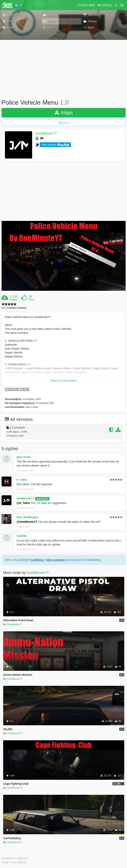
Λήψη (64, 113)
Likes (31, 299)
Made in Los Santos (14, 862)
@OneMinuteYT (27, 522)
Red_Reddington (28, 517)
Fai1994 (22, 536)
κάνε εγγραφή (56, 560)
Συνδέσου (37, 560)
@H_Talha (23, 503)
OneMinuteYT (46, 133)
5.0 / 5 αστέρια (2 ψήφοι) (14, 308)
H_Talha (22, 480)
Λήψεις (13, 299)
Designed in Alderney (15, 858)
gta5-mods (24, 457)
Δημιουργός (42, 499)
